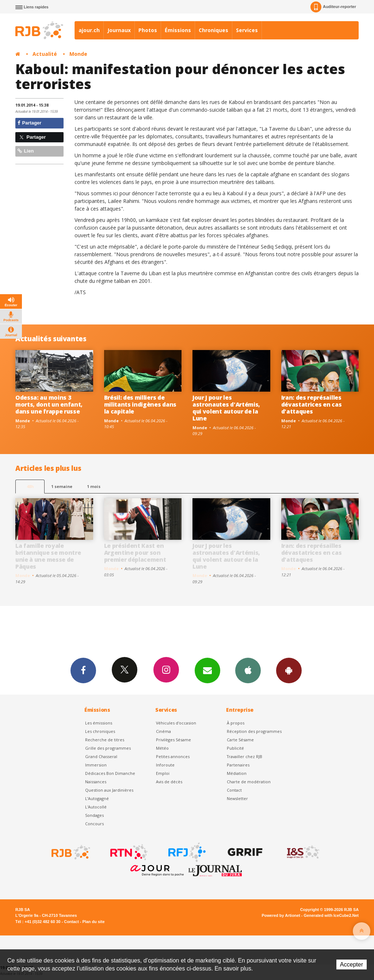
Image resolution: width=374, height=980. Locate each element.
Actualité (45, 54)
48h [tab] (30, 486)
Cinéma (163, 731)
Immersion (96, 765)
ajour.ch (89, 30)
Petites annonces (173, 756)
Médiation (237, 773)
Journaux (119, 30)
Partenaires (238, 765)
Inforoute (165, 765)
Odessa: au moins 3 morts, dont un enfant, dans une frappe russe (49, 404)
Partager (29, 123)
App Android (290, 670)
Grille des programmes (108, 748)
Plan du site (93, 921)
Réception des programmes (254, 731)
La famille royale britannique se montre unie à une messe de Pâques (48, 556)
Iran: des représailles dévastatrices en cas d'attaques (312, 404)
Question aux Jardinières (109, 790)
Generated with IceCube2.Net (331, 915)
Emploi (163, 773)
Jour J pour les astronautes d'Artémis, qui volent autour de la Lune (226, 408)
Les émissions (99, 722)
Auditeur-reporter (333, 7)
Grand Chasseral (101, 756)
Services (247, 30)
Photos (148, 30)
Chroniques (213, 30)
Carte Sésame (240, 739)
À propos (236, 722)
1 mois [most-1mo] (94, 486)
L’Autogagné (97, 798)
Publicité (235, 748)
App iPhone (249, 670)
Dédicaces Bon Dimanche (110, 773)
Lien (26, 151)
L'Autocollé (96, 807)
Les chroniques (100, 731)
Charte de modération (249, 782)
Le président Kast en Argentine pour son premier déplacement (135, 553)
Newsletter (237, 798)
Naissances (96, 782)
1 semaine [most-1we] (62, 486)
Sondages (94, 815)
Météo (162, 748)
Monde (78, 54)
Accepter (352, 964)
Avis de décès (169, 782)
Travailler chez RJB (245, 756)
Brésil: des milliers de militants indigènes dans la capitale (140, 404)
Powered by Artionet (281, 915)
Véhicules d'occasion (176, 722)
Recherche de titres (105, 739)
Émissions (178, 30)
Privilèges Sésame (173, 739)
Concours (94, 824)
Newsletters (207, 670)
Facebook (82, 670)
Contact (234, 790)
